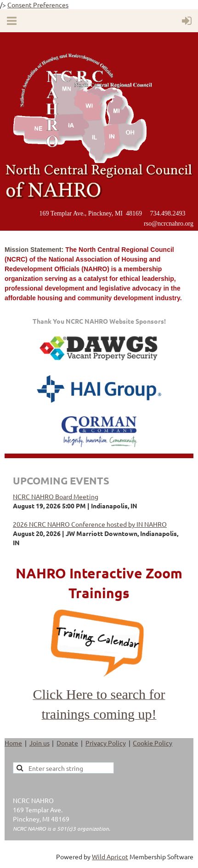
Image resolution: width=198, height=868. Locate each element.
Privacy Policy (106, 743)
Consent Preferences (38, 5)
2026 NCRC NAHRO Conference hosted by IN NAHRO (90, 524)
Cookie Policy (153, 743)
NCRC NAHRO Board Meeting (56, 496)
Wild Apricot (110, 856)
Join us (40, 743)
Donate (67, 743)
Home (13, 743)
